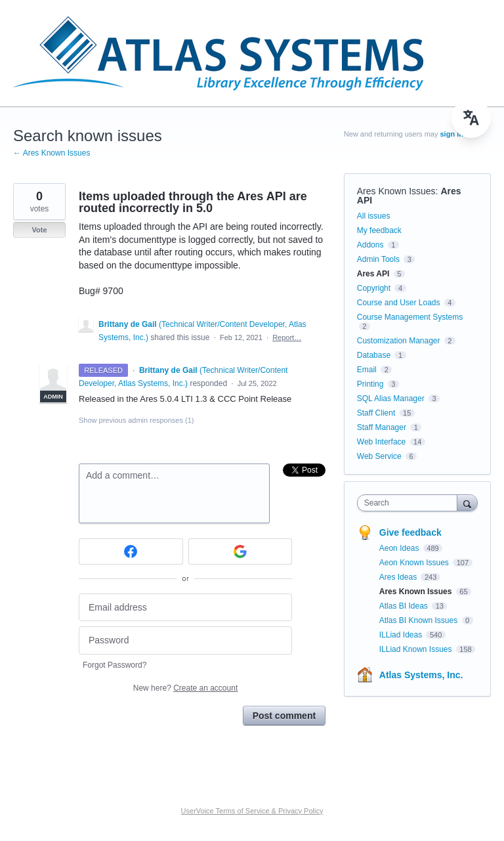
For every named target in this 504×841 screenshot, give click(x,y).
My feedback (379, 230)
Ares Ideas (399, 577)
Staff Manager (382, 427)
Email (367, 370)
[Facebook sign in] (131, 551)
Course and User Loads (399, 303)
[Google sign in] (241, 551)
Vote (39, 230)
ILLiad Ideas (402, 635)
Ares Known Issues (396, 191)
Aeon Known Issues (415, 563)
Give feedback (410, 532)
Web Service (379, 456)
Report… (287, 337)
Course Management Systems (410, 317)
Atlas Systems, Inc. (421, 675)
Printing (370, 384)
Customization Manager (399, 341)
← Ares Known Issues (52, 153)
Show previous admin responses (136, 420)
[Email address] (185, 608)
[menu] (471, 118)
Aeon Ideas (400, 548)
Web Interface (381, 442)
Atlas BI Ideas (405, 606)
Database (374, 355)
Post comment (284, 716)
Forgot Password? (115, 665)
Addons (370, 245)
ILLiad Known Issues (417, 649)
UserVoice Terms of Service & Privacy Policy (252, 811)
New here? (185, 688)
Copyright (374, 288)
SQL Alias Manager (391, 399)
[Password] (185, 640)
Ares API (373, 274)
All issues (374, 216)
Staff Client (376, 413)
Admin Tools (378, 259)
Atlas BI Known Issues (420, 620)
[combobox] (410, 503)
